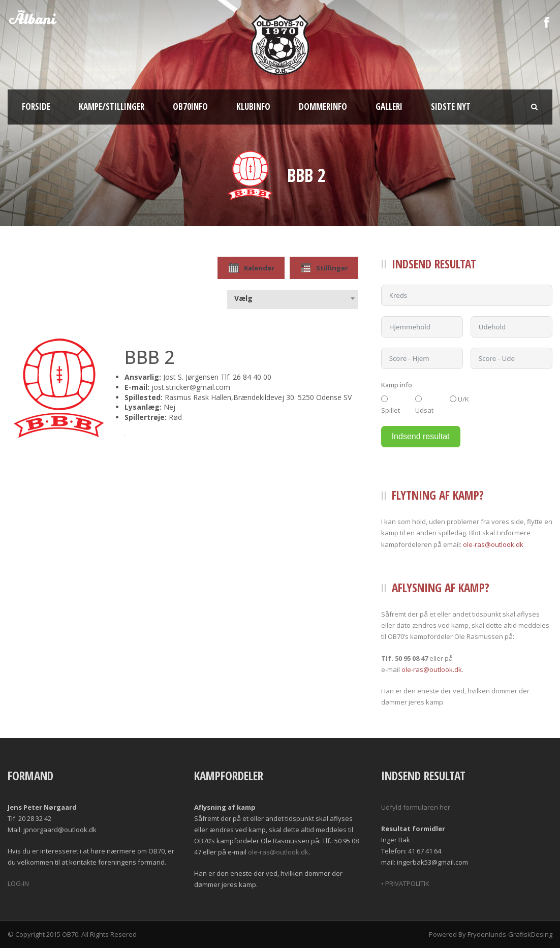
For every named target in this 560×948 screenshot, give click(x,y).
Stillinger (324, 268)
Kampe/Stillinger (112, 106)
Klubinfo (253, 106)
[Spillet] (384, 399)
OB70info (190, 106)
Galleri (389, 106)
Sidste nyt (451, 106)
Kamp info (397, 385)
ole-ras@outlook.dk (493, 544)
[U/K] (453, 399)
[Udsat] (418, 399)
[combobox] (293, 298)
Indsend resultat (421, 436)
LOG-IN (18, 883)
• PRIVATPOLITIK (405, 883)
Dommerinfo (323, 106)
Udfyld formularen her (416, 807)
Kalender (251, 268)
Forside (36, 106)
